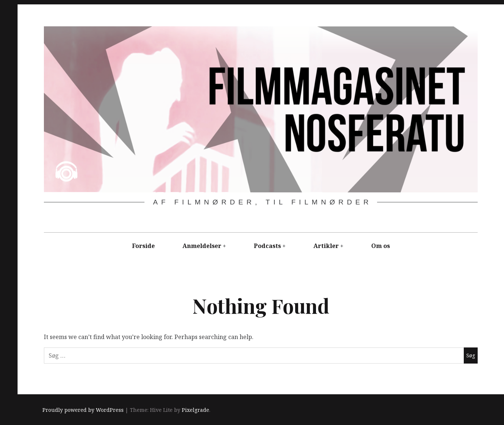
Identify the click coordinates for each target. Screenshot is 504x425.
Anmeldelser (202, 246)
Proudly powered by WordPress (83, 410)
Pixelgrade (195, 410)
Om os (381, 246)
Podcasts (267, 246)
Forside (143, 246)
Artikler (326, 246)
